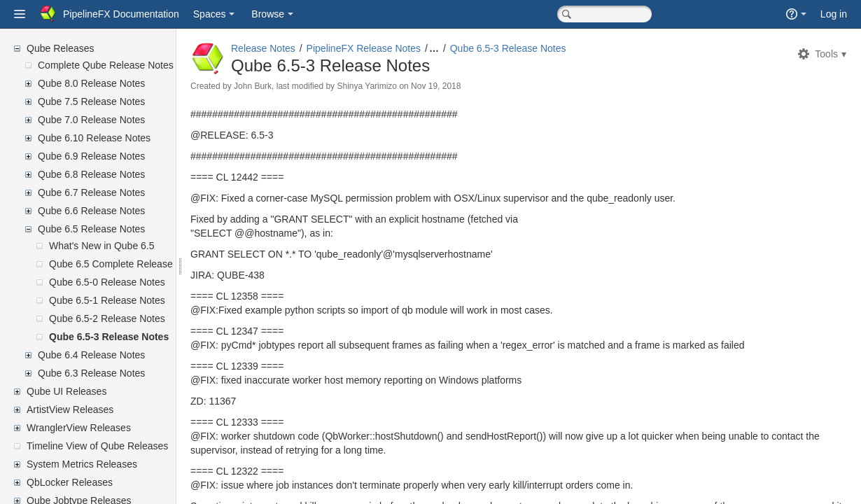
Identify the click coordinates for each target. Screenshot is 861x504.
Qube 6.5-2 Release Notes (107, 318)
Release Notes (297, 48)
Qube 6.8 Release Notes (91, 174)
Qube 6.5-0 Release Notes (107, 282)
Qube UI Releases (66, 391)
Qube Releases (61, 48)
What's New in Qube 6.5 (102, 246)
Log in (834, 14)
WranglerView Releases (79, 428)
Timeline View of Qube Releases (97, 446)
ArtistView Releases (70, 409)
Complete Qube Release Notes (106, 65)
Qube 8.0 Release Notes (91, 83)
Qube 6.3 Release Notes (91, 373)
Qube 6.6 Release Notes (91, 211)
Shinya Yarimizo (400, 86)
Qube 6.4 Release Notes (91, 355)
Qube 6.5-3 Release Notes (109, 337)
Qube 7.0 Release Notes (91, 120)
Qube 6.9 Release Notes (91, 156)
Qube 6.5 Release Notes (91, 229)
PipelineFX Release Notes (397, 48)
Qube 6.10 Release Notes (94, 138)
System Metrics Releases (82, 464)
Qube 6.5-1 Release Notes (107, 300)
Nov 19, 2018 (469, 86)
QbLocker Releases (70, 482)
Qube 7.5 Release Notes (91, 101)
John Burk (286, 86)
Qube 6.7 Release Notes (91, 192)
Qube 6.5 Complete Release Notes (125, 264)
